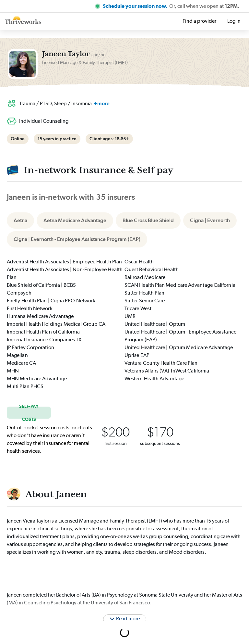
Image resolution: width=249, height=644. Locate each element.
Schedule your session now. (136, 6)
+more (102, 103)
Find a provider (199, 21)
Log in (234, 21)
